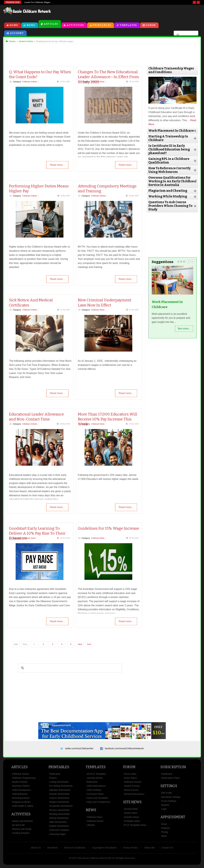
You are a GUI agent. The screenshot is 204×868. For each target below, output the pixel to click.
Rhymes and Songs (22, 831)
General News (131, 811)
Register (165, 807)
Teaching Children (21, 788)
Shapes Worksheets (59, 804)
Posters (53, 780)
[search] (186, 36)
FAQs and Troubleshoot (98, 804)
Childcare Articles (31, 82)
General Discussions (134, 796)
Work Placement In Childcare (167, 305)
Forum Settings (169, 803)
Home (14, 26)
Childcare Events (95, 823)
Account (17, 34)
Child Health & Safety (23, 808)
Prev (187, 261)
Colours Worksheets (59, 800)
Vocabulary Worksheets (61, 808)
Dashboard (167, 776)
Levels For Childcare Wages (37, 2)
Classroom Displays (59, 832)
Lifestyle (91, 827)
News (31, 26)
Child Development (21, 792)
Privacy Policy (131, 849)
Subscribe (150, 849)
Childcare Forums (133, 784)
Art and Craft (18, 827)
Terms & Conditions (75, 849)
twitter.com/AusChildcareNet (79, 749)
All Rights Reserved (125, 860)
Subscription (173, 769)
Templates (128, 26)
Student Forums (132, 788)
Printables (102, 26)
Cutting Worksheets (59, 784)
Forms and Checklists (97, 800)
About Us (36, 849)
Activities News (131, 819)
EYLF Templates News (135, 827)
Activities (75, 26)
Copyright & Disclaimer (104, 849)
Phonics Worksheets (59, 812)
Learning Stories (95, 780)
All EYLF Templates (96, 776)
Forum (151, 26)
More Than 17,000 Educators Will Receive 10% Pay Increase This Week (108, 420)
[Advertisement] (128, 13)
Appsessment (173, 819)
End (90, 645)
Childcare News (98, 310)
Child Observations (96, 788)
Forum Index (130, 776)
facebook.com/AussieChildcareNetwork (124, 749)
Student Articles (20, 784)
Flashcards (55, 776)
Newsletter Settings (171, 799)
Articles (51, 24)
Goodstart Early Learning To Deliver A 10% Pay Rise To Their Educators (39, 534)
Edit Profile (167, 795)
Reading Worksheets (60, 816)
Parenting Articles (21, 800)
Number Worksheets (59, 796)
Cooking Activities (21, 835)
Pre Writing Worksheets (61, 788)
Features (166, 830)
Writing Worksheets (59, 820)
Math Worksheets (58, 824)
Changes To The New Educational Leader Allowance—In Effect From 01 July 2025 (109, 78)
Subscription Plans (170, 780)
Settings (169, 788)
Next (81, 645)
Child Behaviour (20, 796)
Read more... (57, 166)
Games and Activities (22, 823)
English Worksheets (59, 828)
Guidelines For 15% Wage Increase (109, 529)
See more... (183, 329)
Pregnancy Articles (21, 804)
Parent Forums (131, 792)
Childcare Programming (24, 780)
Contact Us (167, 849)
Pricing (165, 834)
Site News (132, 804)
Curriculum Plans (95, 796)
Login (164, 811)
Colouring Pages (58, 836)
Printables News (132, 823)
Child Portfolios (94, 792)
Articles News (131, 815)
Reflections (92, 784)
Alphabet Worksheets (60, 792)
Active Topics (130, 780)
